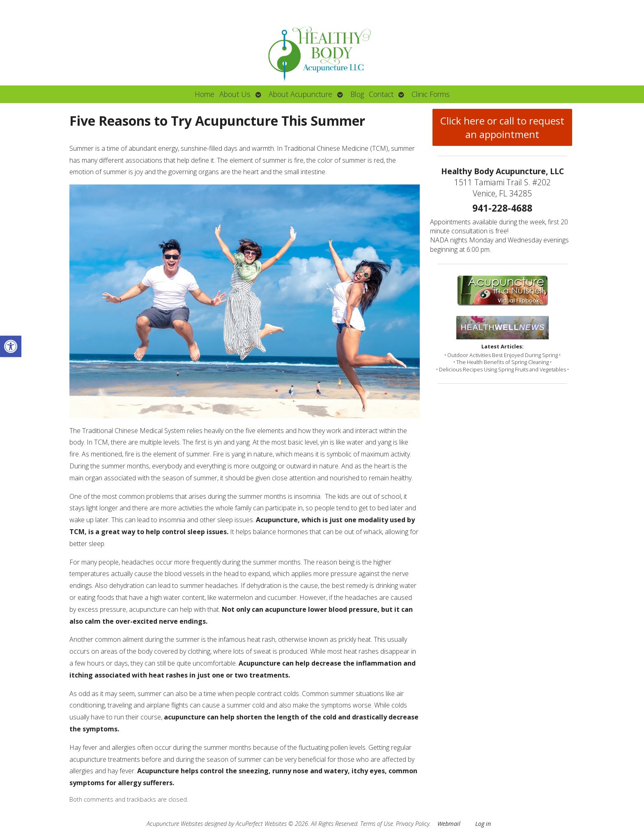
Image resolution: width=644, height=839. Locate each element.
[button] (11, 346)
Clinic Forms (431, 94)
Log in (483, 824)
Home (205, 94)
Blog (357, 94)
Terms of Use (377, 824)
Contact (381, 94)
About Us (235, 94)
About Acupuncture (300, 94)
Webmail (449, 824)
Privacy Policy (413, 824)
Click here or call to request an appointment (502, 127)
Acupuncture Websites (175, 824)
